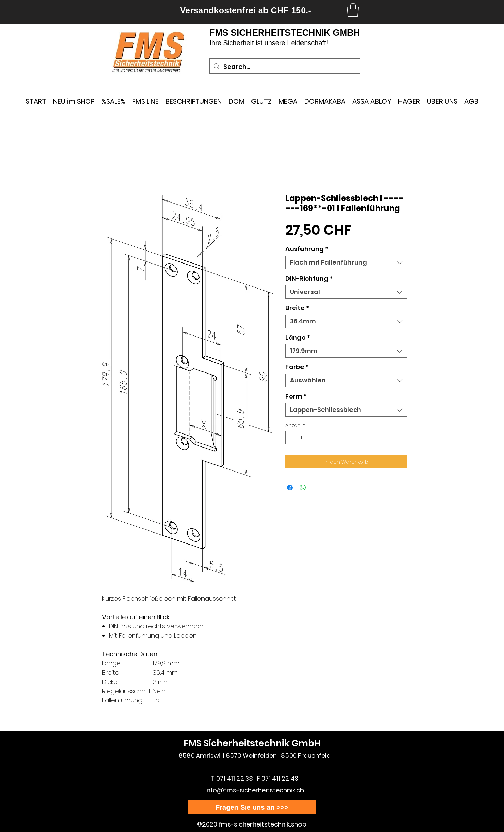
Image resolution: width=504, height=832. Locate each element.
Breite (297, 308)
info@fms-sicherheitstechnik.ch (255, 790)
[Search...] (285, 67)
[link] (353, 10)
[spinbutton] (301, 438)
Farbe (297, 367)
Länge (298, 338)
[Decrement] (291, 438)
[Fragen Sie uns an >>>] (252, 807)
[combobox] (346, 262)
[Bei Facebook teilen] (290, 488)
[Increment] (312, 438)
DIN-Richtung (309, 279)
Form (296, 396)
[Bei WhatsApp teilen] (303, 488)
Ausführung (307, 249)
